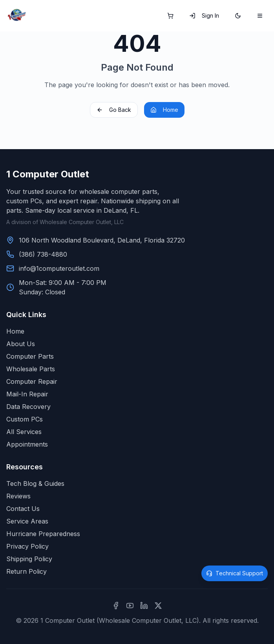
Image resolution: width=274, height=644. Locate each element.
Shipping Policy (29, 559)
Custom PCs (25, 419)
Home (164, 110)
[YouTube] (130, 606)
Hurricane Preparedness (43, 534)
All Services (24, 432)
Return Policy (26, 571)
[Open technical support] (235, 573)
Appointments (27, 444)
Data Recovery (28, 407)
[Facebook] (116, 606)
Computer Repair (32, 381)
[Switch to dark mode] (238, 16)
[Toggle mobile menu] (260, 16)
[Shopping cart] (170, 16)
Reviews (18, 496)
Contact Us (23, 509)
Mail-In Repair (27, 394)
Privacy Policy (27, 546)
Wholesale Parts (31, 369)
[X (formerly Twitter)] (158, 606)
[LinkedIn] (144, 606)
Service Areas (27, 521)
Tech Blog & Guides (35, 483)
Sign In (204, 16)
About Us (21, 344)
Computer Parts (30, 356)
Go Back (114, 110)
